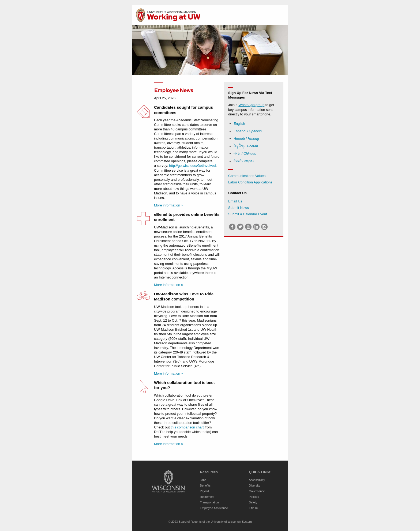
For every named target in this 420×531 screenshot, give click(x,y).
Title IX (253, 508)
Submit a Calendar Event (248, 214)
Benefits (205, 485)
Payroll (204, 491)
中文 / (245, 154)
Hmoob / (246, 139)
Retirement (207, 497)
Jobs (203, 480)
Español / (248, 131)
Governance (257, 491)
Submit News (239, 208)
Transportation (209, 502)
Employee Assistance (214, 508)
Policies (254, 497)
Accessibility (257, 480)
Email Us (235, 201)
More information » (168, 205)
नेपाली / (244, 161)
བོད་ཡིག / (246, 146)
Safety (253, 502)
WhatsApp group (251, 105)
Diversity (254, 485)
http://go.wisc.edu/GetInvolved (192, 166)
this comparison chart (187, 427)
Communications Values (247, 176)
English (239, 124)
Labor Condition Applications (250, 182)
